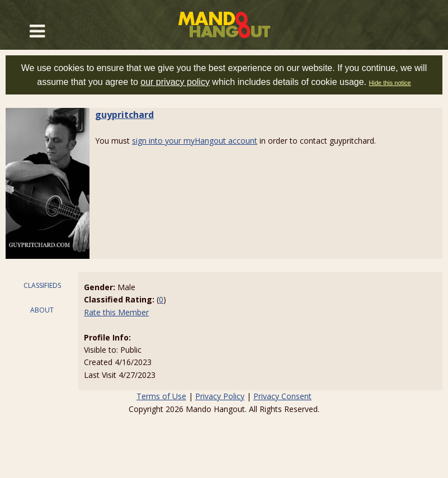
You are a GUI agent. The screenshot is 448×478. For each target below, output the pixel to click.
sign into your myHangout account (195, 141)
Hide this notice (390, 83)
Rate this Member (116, 312)
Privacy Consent (282, 396)
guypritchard (124, 115)
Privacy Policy (220, 396)
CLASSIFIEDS (42, 285)
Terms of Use (161, 396)
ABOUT (42, 310)
